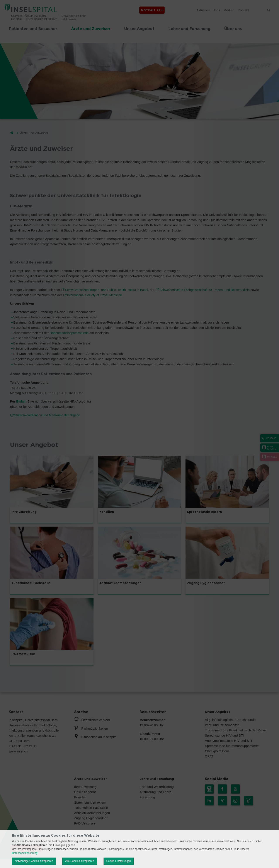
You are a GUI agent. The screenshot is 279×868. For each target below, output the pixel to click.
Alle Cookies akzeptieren (80, 861)
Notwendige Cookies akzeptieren (34, 861)
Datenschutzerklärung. (25, 853)
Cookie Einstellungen (119, 861)
